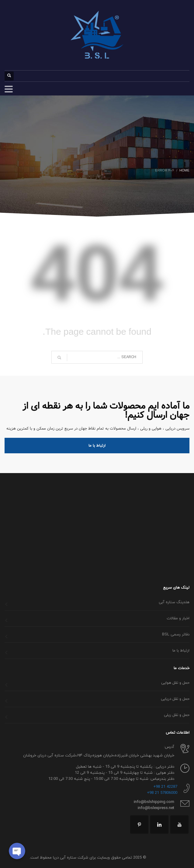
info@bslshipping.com (154, 802)
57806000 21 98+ (162, 793)
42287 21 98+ (165, 787)
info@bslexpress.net (156, 808)
